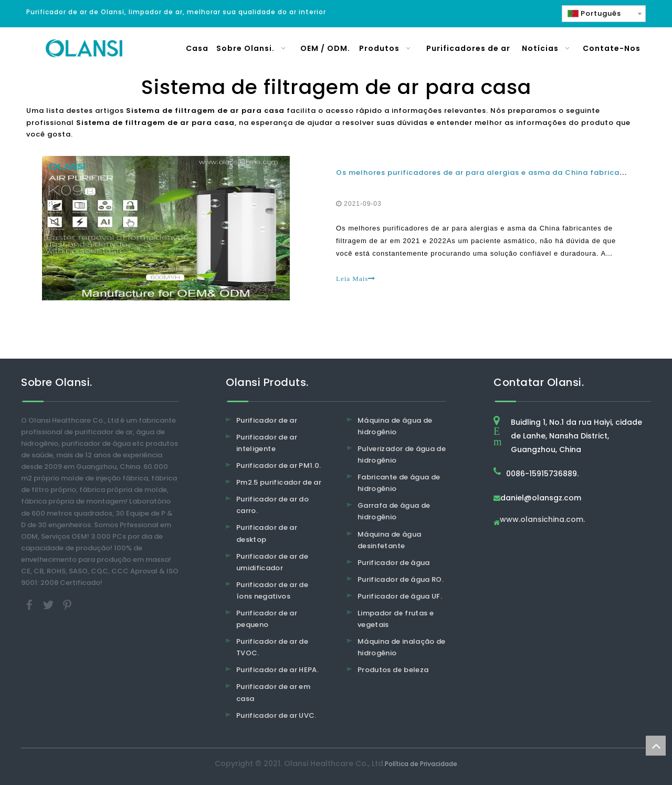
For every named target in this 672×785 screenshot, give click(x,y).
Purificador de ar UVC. (276, 715)
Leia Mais (356, 279)
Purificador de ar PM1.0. (279, 465)
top (656, 746)
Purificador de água (394, 563)
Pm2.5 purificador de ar (279, 482)
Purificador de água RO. (401, 579)
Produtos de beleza (393, 670)
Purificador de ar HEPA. (277, 670)
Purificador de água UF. (400, 596)
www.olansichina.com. (542, 520)
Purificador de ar (267, 420)
